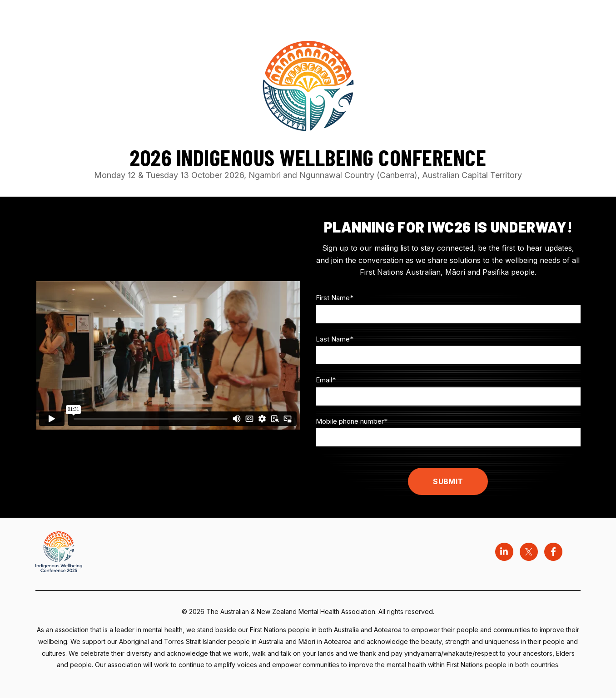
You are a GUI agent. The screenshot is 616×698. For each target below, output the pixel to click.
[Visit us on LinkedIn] (504, 552)
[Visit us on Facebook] (553, 552)
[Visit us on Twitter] (529, 552)
